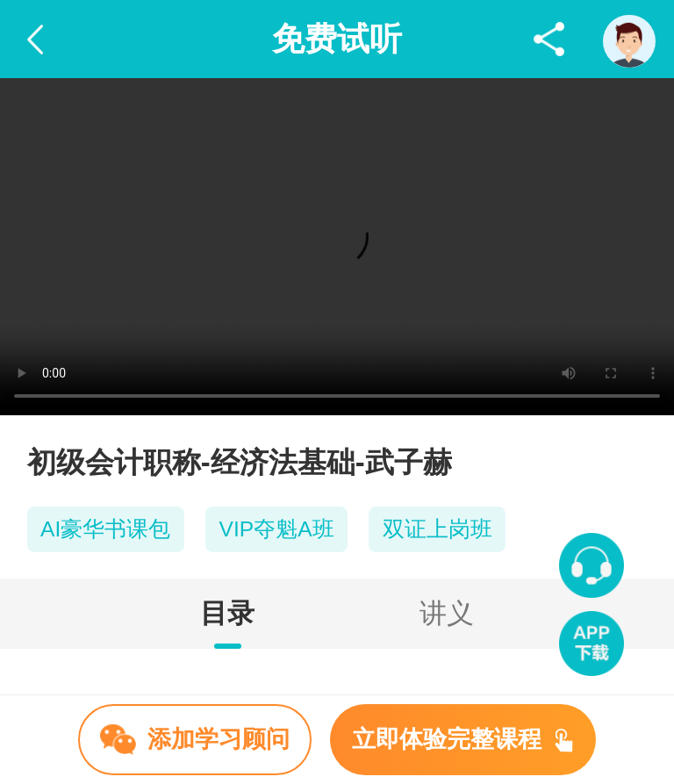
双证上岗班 (437, 529)
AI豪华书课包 (105, 529)
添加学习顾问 (195, 739)
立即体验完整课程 (462, 739)
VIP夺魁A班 (277, 529)
